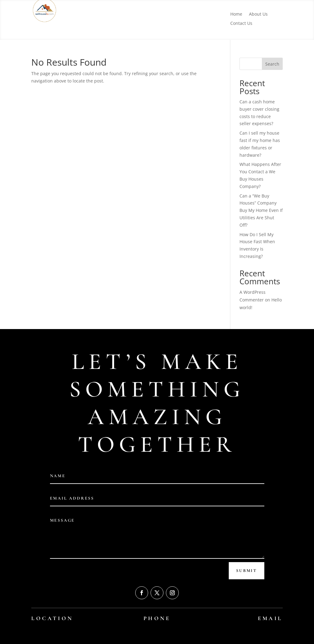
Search (272, 64)
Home (236, 14)
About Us (258, 14)
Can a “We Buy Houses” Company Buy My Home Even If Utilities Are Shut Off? (261, 210)
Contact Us (241, 24)
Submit (247, 571)
